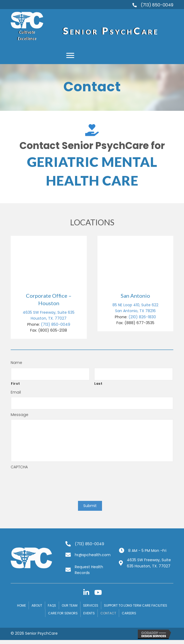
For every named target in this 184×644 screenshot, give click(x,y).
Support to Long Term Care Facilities (136, 605)
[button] (70, 56)
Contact (108, 613)
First (15, 384)
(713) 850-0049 (56, 324)
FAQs (52, 605)
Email (16, 392)
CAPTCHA (19, 467)
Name (16, 363)
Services (91, 605)
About (37, 605)
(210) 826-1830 (142, 317)
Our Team (70, 605)
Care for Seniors (63, 613)
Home (21, 605)
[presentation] (51, 482)
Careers (129, 613)
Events (89, 613)
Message (19, 415)
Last (98, 384)
